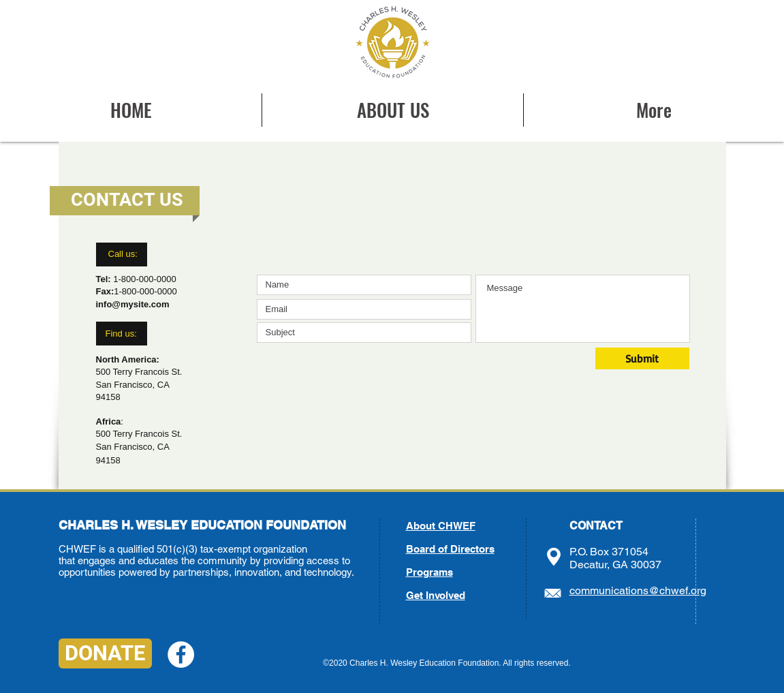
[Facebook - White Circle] (181, 654)
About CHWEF (441, 526)
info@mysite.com (133, 304)
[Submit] (642, 358)
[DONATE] (105, 653)
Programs (429, 572)
